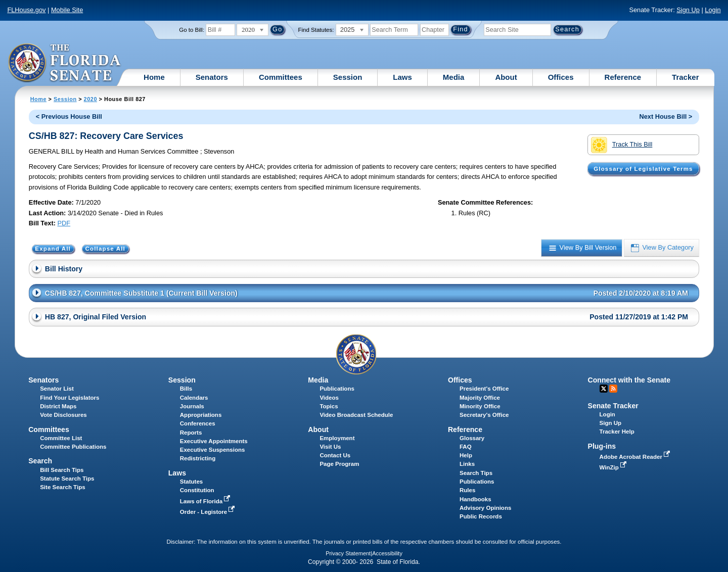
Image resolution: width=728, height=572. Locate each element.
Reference (623, 77)
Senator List (57, 389)
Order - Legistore (209, 512)
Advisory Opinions (485, 508)
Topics (329, 406)
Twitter (604, 389)
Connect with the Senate (629, 380)
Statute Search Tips (67, 479)
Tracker (685, 77)
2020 (90, 99)
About (506, 77)
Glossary (472, 438)
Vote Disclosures (63, 415)
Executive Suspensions (213, 450)
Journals (192, 406)
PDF (64, 223)
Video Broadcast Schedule (356, 415)
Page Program (339, 464)
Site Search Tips (62, 487)
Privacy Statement (348, 553)
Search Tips (476, 473)
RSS (613, 389)
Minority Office (480, 406)
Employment (337, 438)
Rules (467, 490)
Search (40, 461)
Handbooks (475, 499)
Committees (281, 77)
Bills (186, 389)
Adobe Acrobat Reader (636, 457)
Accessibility (387, 553)
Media (454, 77)
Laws (402, 77)
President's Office (484, 389)
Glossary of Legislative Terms (643, 169)
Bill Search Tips (62, 470)
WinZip (614, 467)
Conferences (198, 423)
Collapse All (105, 249)
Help (466, 455)
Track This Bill (622, 145)
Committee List (61, 438)
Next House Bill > (666, 116)
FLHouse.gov (26, 10)
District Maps (58, 406)
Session (348, 77)
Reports (191, 433)
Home (154, 77)
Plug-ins (602, 446)
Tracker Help (617, 432)
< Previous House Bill (69, 116)
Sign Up (688, 10)
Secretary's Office (484, 415)
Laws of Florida (206, 501)
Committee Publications (73, 447)
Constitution (197, 490)
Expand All (53, 249)
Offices (561, 77)
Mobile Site (67, 10)
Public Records (481, 516)
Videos (329, 398)
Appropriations (201, 415)
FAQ (466, 447)
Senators (212, 77)
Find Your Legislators (70, 398)
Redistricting (198, 458)
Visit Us (330, 447)
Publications (337, 389)
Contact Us (335, 455)
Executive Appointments (214, 441)
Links (467, 464)
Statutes (191, 482)
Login (713, 10)
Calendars (194, 398)
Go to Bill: (192, 30)
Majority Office (480, 398)
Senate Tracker (613, 406)
